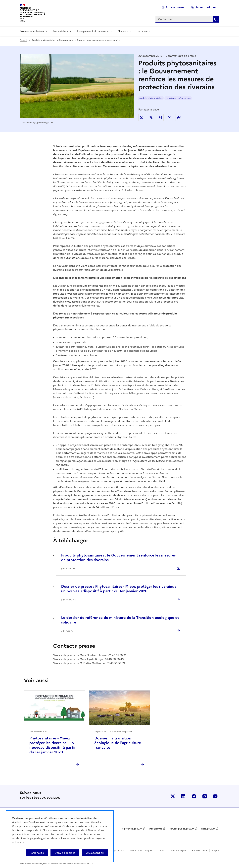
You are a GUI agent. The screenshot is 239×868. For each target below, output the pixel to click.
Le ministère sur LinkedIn (183, 796)
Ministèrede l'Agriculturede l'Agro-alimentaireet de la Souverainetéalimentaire (32, 12)
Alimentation (60, 31)
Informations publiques (141, 850)
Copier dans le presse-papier (179, 117)
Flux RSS (161, 850)
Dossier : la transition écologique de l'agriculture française (118, 743)
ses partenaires (34, 818)
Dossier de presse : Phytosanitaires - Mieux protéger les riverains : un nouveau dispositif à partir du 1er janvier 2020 (119, 589)
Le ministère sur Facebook (194, 796)
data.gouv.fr (208, 829)
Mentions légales (179, 850)
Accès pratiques (206, 7)
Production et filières (32, 31)
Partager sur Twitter (151, 117)
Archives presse (199, 850)
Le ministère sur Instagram (205, 796)
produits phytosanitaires (151, 98)
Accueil (24, 40)
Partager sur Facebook (142, 117)
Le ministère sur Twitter (173, 796)
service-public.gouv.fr (182, 829)
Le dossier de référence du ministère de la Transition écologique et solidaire (120, 620)
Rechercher (216, 19)
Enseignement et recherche (93, 31)
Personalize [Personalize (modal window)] (37, 853)
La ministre (144, 31)
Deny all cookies (65, 853)
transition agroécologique (178, 98)
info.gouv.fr (156, 829)
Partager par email (170, 117)
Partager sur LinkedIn (160, 117)
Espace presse (175, 7)
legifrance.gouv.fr (132, 829)
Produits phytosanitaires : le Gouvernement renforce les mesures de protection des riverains (118, 558)
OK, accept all (95, 853)
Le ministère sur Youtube (215, 796)
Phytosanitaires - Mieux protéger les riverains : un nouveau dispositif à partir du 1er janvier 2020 (53, 745)
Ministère (123, 31)
